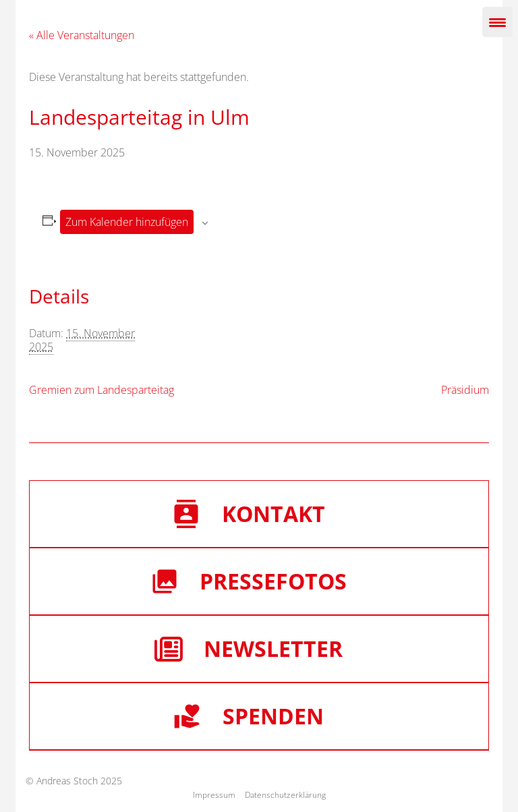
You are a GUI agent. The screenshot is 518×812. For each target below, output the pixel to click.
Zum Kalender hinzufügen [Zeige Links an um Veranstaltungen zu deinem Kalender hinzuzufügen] (127, 222)
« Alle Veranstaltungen (82, 35)
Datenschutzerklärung (285, 795)
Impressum (214, 795)
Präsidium (465, 390)
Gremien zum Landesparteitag (102, 390)
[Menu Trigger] (497, 22)
